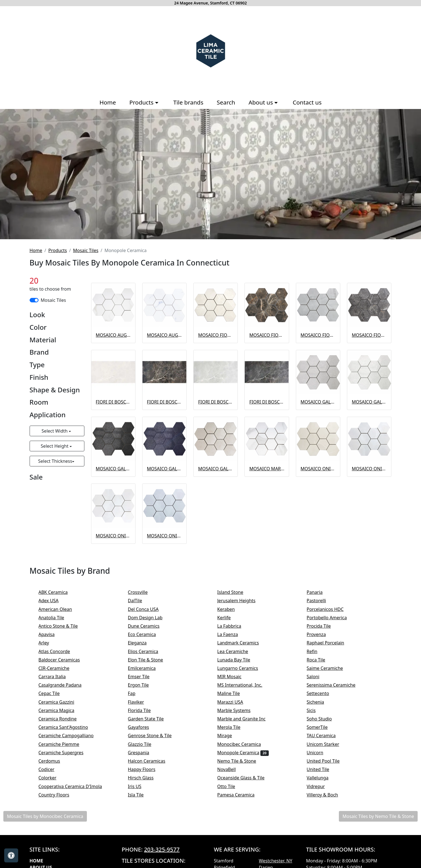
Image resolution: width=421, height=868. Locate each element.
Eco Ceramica (147, 634)
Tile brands (188, 102)
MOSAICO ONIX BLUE (164, 536)
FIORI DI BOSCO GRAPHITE (267, 402)
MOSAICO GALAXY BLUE (164, 469)
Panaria (319, 592)
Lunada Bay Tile (239, 660)
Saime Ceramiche (330, 668)
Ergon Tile (143, 685)
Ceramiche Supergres (66, 753)
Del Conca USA (148, 609)
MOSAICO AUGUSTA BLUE (164, 335)
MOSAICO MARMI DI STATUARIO (267, 469)
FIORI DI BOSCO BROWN (164, 402)
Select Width (55, 431)
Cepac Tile (54, 693)
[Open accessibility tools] (11, 855)
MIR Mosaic (236, 677)
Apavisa (52, 634)
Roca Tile (321, 660)
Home (108, 102)
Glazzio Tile (145, 744)
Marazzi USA (236, 702)
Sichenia (319, 702)
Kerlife (229, 618)
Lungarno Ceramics (242, 668)
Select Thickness (55, 461)
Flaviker (140, 702)
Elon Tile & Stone (151, 660)
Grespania (144, 753)
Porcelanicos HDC (330, 609)
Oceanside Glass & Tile (246, 778)
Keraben (231, 609)
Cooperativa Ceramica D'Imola (76, 786)
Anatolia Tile (57, 618)
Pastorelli (321, 601)
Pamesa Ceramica (241, 795)
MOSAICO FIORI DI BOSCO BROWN (267, 335)
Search (226, 102)
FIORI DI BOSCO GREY (216, 402)
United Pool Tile (329, 761)
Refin (318, 651)
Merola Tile (235, 727)
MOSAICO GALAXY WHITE (369, 402)
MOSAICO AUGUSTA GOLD (113, 335)
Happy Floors (147, 769)
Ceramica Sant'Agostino (68, 727)
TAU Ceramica (327, 736)
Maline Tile (234, 693)
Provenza (322, 634)
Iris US (140, 786)
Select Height (55, 446)
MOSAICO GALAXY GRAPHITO (113, 469)
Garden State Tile (152, 719)
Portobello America (332, 618)
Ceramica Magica (61, 710)
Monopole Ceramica (243, 753)
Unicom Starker (329, 744)
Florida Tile (145, 710)
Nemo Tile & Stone (243, 761)
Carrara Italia (58, 677)
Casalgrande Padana (65, 685)
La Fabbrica (235, 626)
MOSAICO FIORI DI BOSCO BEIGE (216, 335)
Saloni (318, 677)
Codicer (50, 769)
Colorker (51, 778)
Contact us (307, 102)
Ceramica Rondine (63, 719)
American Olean (61, 609)
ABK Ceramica (57, 592)
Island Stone (236, 592)
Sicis (317, 710)
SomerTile (323, 727)
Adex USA (53, 601)
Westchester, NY (276, 861)
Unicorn (320, 753)
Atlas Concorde (60, 651)
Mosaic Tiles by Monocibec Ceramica (45, 816)
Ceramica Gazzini (62, 702)
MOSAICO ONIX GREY (369, 469)
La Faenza (232, 634)
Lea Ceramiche (236, 651)
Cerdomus (55, 761)
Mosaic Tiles (86, 250)
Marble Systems (240, 710)
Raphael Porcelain (330, 643)
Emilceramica (148, 668)
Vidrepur (321, 786)
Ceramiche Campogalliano (71, 736)
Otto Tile (232, 786)
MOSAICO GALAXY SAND (216, 469)
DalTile (142, 601)
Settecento (324, 693)
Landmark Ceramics (244, 643)
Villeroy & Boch (326, 795)
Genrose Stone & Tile (156, 736)
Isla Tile (141, 795)
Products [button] (142, 102)
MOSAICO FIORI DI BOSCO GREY (318, 335)
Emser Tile (144, 677)
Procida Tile (324, 626)
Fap (137, 693)
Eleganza (143, 643)
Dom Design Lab (150, 618)
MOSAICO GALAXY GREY (318, 402)
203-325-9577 (162, 849)
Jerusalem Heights (242, 601)
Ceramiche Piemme (64, 744)
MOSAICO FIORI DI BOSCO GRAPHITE (369, 335)
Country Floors (60, 795)
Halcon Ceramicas (152, 761)
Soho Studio (325, 719)
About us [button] (262, 102)
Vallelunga (322, 778)
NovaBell (232, 769)
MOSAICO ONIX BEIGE (318, 469)
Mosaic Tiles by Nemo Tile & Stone (378, 816)
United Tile (324, 769)
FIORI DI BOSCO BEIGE (113, 402)
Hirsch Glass (146, 778)
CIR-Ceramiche (59, 668)
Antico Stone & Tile (63, 626)
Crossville (143, 592)
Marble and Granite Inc (246, 719)
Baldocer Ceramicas (64, 660)
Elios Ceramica (148, 651)
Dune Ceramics (148, 626)
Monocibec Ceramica (244, 744)
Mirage (229, 736)
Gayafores (143, 727)
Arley (49, 643)
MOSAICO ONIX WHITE (113, 536)
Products (58, 250)
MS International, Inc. (246, 685)
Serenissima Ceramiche (337, 685)
